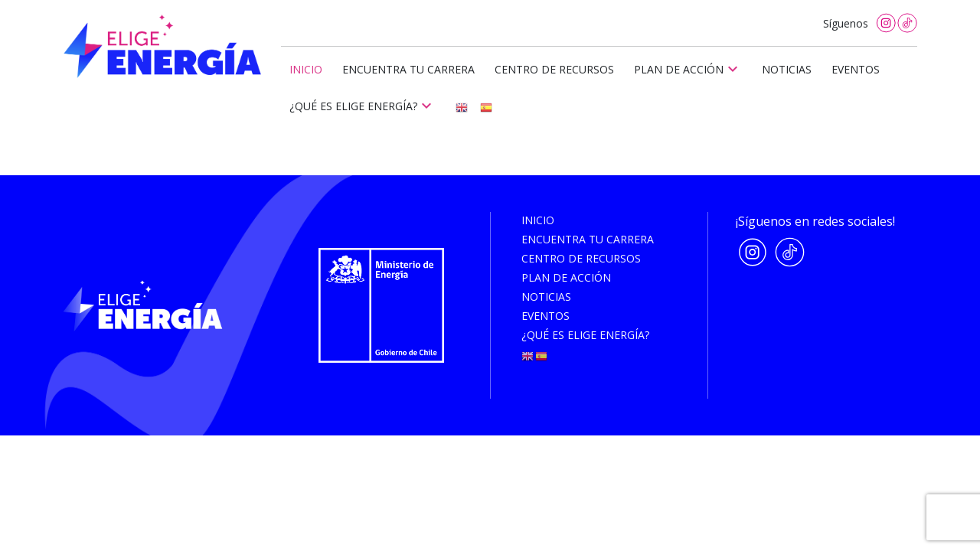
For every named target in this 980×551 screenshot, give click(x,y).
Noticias (787, 69)
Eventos (856, 69)
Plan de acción (688, 69)
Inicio (306, 69)
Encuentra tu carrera (408, 69)
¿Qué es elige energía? (363, 106)
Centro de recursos (554, 69)
